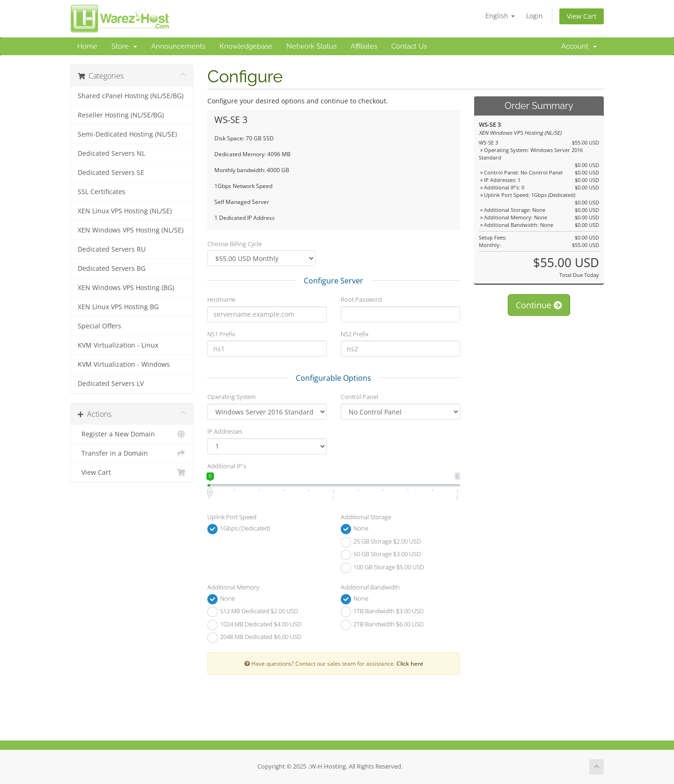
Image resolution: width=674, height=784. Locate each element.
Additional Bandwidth (370, 587)
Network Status (311, 46)
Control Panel (359, 397)
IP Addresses (225, 431)
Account (579, 46)
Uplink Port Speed (232, 517)
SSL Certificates (102, 192)
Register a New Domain (132, 434)
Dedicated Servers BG (112, 269)
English (500, 16)
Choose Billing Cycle (234, 244)
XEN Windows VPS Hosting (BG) (126, 288)
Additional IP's (227, 466)
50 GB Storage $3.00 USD (381, 555)
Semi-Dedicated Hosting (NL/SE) (127, 134)
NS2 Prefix (355, 334)
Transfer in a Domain (132, 453)
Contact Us (409, 46)
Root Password (361, 299)
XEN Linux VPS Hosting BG (118, 307)
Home (87, 46)
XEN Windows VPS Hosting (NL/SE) (131, 230)
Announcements (178, 46)
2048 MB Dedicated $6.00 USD (254, 638)
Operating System (231, 397)
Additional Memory (233, 587)
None (355, 529)
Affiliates (364, 46)
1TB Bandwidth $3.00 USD (382, 612)
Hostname (221, 299)
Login (535, 16)
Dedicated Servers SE (111, 173)
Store (124, 46)
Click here (410, 663)
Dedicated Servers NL (111, 153)
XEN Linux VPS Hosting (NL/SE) (125, 211)
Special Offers (99, 326)
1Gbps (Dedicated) (239, 529)
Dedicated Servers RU (112, 249)
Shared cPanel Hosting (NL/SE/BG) (131, 96)
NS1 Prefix (221, 334)
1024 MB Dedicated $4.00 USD (254, 625)
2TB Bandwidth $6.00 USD (382, 625)
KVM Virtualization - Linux (118, 345)
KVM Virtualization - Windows (124, 364)
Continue (539, 305)
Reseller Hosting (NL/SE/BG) (121, 115)
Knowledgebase (246, 46)
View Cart (582, 16)
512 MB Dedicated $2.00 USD (253, 612)
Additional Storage (366, 517)
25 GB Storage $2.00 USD (381, 542)
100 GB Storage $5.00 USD (382, 568)
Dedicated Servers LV (111, 384)
